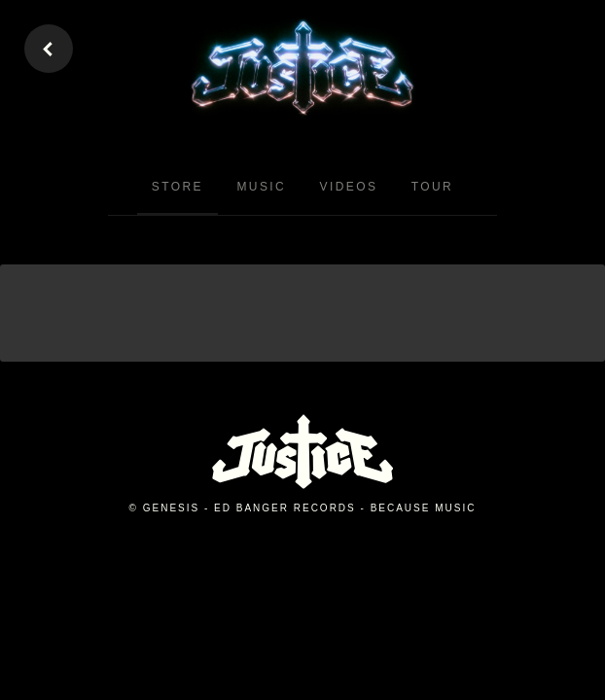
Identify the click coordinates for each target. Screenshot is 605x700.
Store (178, 187)
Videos (349, 187)
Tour (432, 187)
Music (261, 187)
